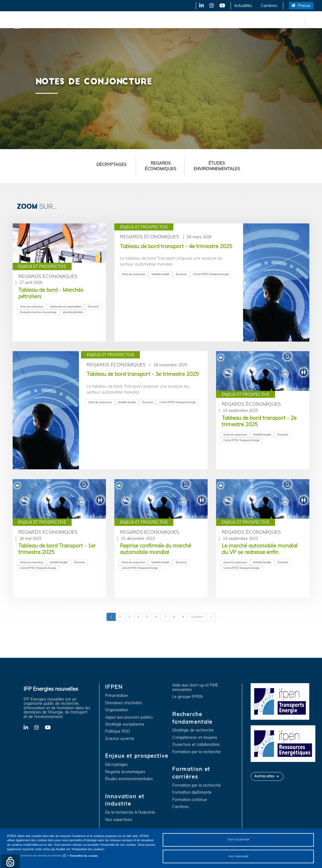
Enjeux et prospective (93, 21)
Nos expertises (119, 820)
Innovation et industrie (141, 21)
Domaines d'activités (124, 703)
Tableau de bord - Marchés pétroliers (51, 293)
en (300, 21)
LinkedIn (199, 6)
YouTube (222, 6)
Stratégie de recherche (193, 730)
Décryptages (111, 164)
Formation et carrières (243, 21)
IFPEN (58, 21)
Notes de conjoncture (32, 307)
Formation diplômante (192, 792)
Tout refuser (238, 856)
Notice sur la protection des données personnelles (34, 855)
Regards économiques (160, 166)
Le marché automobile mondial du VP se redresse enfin (260, 549)
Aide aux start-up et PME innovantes (195, 688)
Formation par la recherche (197, 752)
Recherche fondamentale (193, 21)
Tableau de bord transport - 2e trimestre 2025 (259, 421)
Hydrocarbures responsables (66, 307)
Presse (304, 6)
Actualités (243, 6)
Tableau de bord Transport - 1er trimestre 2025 (57, 549)
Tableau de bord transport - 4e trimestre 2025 (176, 246)
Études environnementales (217, 166)
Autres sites (264, 776)
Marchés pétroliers (73, 312)
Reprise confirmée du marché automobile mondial (156, 549)
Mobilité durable (160, 274)
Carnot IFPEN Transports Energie (211, 274)
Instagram (211, 6)
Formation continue (190, 800)
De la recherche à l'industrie (130, 812)
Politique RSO (118, 731)
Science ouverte (120, 739)
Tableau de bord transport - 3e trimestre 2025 (143, 374)
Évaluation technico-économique (38, 312)
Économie (93, 307)
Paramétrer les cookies (84, 856)
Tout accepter (238, 840)
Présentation (117, 696)
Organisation (117, 710)
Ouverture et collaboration (196, 745)
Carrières (269, 6)
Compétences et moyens (195, 738)
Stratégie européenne (125, 724)
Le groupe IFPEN (187, 697)
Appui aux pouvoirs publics (129, 717)
